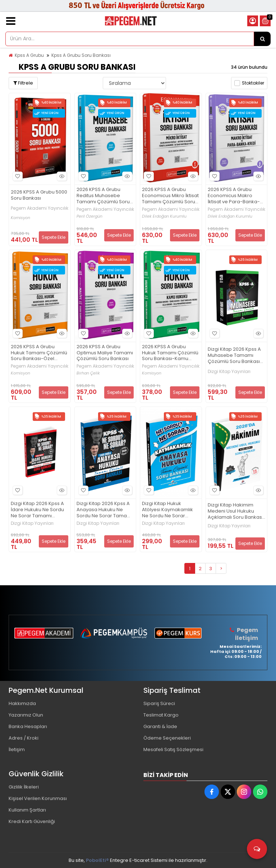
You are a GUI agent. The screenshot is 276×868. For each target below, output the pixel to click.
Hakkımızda (22, 703)
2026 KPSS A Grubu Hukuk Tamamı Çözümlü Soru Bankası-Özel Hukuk (39, 353)
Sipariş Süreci (159, 703)
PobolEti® (97, 860)
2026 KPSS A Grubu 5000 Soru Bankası (39, 195)
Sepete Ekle (54, 237)
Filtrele (23, 83)
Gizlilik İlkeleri (24, 787)
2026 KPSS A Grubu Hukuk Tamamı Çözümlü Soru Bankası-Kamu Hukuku (170, 353)
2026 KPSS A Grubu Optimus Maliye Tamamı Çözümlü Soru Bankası (105, 353)
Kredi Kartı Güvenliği (32, 821)
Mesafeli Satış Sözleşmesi (173, 749)
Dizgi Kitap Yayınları (229, 372)
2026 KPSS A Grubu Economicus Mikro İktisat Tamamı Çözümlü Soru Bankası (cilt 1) (170, 196)
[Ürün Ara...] (262, 39)
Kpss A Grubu (29, 55)
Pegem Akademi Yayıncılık (40, 208)
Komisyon (20, 218)
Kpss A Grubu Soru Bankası (81, 55)
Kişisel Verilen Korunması (38, 798)
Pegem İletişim (247, 634)
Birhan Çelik (88, 373)
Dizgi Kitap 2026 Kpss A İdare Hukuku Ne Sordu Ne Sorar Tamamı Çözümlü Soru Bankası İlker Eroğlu (37, 510)
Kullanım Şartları (27, 810)
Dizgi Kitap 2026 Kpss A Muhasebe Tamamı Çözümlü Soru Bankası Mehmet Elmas (234, 356)
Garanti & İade (160, 726)
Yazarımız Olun (26, 715)
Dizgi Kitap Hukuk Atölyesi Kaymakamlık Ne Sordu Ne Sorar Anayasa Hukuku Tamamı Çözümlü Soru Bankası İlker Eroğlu (169, 510)
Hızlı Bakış (61, 176)
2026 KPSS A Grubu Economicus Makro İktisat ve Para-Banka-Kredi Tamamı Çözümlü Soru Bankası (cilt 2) (235, 196)
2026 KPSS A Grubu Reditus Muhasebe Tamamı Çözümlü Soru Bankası (103, 196)
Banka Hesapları (28, 726)
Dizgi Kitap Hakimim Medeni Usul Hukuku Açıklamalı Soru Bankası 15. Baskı (235, 511)
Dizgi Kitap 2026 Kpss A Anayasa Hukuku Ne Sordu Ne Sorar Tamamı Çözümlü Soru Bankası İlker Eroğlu (105, 510)
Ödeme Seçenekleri (167, 738)
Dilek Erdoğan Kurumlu (164, 216)
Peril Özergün (89, 216)
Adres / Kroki (24, 738)
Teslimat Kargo (161, 715)
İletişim (17, 749)
